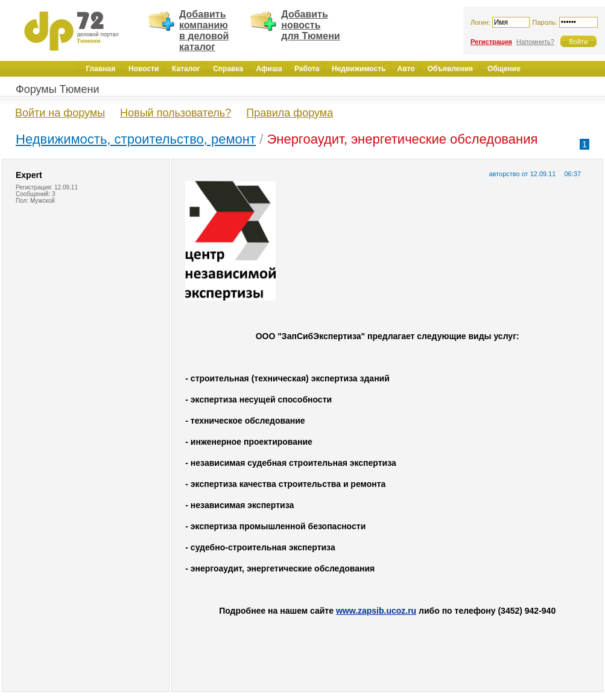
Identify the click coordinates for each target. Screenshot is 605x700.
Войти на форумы (60, 113)
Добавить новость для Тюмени (310, 25)
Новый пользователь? (176, 113)
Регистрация (491, 42)
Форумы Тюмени (58, 89)
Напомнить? (535, 42)
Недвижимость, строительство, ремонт (136, 139)
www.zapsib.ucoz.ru (376, 611)
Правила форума (290, 113)
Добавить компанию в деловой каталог (204, 30)
